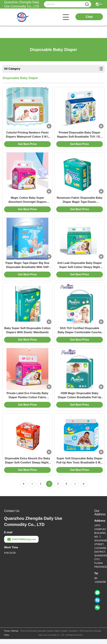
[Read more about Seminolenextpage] (23, 489)
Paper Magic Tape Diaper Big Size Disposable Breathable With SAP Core (27, 268)
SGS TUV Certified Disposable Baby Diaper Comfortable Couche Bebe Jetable (79, 334)
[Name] (87, 4)
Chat (89, 17)
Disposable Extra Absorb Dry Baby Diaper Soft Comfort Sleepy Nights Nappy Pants (27, 466)
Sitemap (15, 636)
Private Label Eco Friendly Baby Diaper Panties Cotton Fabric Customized (27, 400)
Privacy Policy (7, 638)
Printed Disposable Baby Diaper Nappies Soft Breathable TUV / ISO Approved (80, 136)
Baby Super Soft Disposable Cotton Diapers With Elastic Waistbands (27, 333)
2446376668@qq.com (21, 544)
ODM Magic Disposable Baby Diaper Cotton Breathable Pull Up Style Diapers (80, 400)
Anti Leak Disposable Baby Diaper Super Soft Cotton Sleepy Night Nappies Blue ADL (80, 268)
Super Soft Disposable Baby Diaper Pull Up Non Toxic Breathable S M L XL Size (80, 466)
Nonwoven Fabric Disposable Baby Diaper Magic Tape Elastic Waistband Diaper (80, 202)
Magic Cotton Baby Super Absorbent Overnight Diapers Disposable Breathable (27, 202)
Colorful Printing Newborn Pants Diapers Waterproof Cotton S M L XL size (28, 136)
